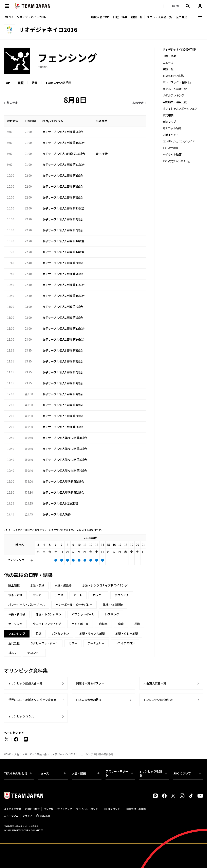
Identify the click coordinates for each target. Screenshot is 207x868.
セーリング (15, 624)
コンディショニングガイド (179, 141)
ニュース (168, 63)
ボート (78, 595)
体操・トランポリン (49, 614)
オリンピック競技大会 (35, 754)
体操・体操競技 (113, 605)
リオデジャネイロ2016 (63, 754)
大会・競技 (86, 773)
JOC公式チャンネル (174, 161)
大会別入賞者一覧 (155, 683)
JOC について (187, 773)
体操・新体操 (17, 614)
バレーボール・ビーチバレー (74, 605)
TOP (7, 83)
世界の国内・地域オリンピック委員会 (32, 700)
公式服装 (168, 115)
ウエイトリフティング (47, 624)
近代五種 (14, 643)
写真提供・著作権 (136, 809)
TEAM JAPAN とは (18, 773)
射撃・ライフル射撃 (92, 633)
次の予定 (138, 103)
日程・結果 (120, 17)
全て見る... (183, 17)
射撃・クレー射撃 (127, 633)
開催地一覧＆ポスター (90, 683)
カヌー (73, 643)
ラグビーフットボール (44, 643)
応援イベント (171, 135)
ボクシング (122, 595)
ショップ (27, 816)
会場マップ (169, 122)
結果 (35, 83)
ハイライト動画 (172, 155)
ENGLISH (45, 816)
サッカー (39, 595)
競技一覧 (137, 17)
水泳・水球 (15, 595)
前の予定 (12, 103)
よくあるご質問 (13, 809)
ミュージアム (11, 816)
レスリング (112, 614)
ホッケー (98, 595)
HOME (7, 754)
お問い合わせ (32, 809)
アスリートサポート (119, 773)
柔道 (39, 633)
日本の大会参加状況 (89, 700)
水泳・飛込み (63, 585)
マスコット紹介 (172, 128)
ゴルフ (13, 653)
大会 (17, 754)
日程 (21, 83)
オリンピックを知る (153, 773)
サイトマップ (65, 809)
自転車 (103, 624)
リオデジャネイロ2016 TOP (179, 49)
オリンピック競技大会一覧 (25, 683)
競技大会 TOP (100, 17)
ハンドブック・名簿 (175, 82)
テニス (59, 595)
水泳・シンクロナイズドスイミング (105, 585)
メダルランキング (173, 95)
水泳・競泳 (37, 585)
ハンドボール (80, 624)
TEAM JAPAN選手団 (58, 83)
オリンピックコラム (21, 716)
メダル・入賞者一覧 (159, 17)
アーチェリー (96, 643)
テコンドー (34, 653)
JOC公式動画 (170, 148)
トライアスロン (125, 643)
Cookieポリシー (113, 809)
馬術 (137, 624)
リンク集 (49, 809)
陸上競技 (14, 585)
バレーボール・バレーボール (27, 605)
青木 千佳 (102, 154)
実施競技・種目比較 (175, 102)
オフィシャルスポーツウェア (180, 109)
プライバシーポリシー (88, 809)
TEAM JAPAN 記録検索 (158, 700)
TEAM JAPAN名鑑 (173, 76)
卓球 (121, 624)
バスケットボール (83, 614)
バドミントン (60, 633)
